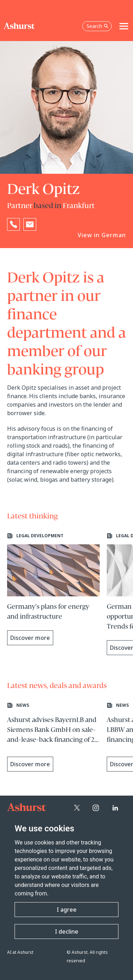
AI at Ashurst (20, 952)
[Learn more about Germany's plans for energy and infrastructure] (53, 589)
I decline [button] (67, 932)
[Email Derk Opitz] (30, 224)
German (114, 235)
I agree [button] (67, 910)
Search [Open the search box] (98, 26)
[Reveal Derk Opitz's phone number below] (13, 224)
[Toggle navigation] (124, 26)
